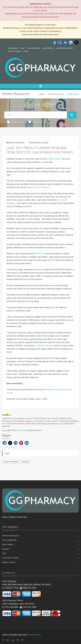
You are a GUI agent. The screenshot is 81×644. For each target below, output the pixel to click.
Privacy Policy (9, 562)
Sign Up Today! (14, 51)
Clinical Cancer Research (38, 187)
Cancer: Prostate (11, 462)
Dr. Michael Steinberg (44, 346)
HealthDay (21, 430)
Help (23, 48)
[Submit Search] (72, 115)
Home (42, 94)
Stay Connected (9, 540)
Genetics (25, 462)
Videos (34, 122)
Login (26, 51)
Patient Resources (56, 94)
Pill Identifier (34, 48)
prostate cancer (54, 159)
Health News (15, 122)
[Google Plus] (8, 640)
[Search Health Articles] (36, 115)
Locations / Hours (64, 48)
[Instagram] (71, 42)
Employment (8, 545)
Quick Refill (48, 48)
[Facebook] (54, 42)
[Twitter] (76, 42)
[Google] (60, 42)
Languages (13, 48)
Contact (6, 549)
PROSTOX (39, 254)
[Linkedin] (65, 42)
